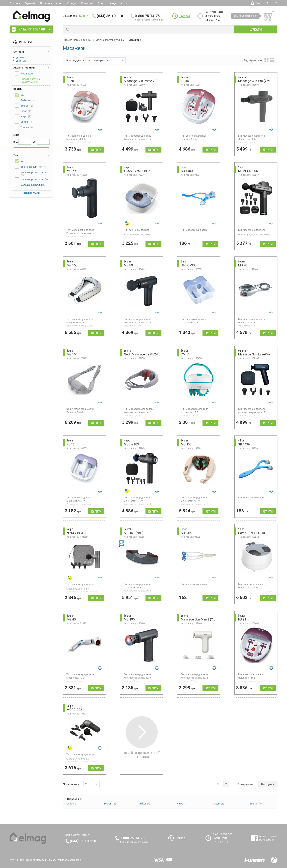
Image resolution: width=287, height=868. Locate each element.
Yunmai (256, 804)
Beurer (110, 804)
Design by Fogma (274, 860)
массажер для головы (31, 173)
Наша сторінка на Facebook (268, 838)
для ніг (20, 57)
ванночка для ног (30, 167)
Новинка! (25, 73)
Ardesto (73, 804)
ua (276, 3)
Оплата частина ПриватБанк (27, 80)
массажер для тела (32, 179)
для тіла (21, 61)
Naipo (182, 804)
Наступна (268, 784)
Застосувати (32, 193)
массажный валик (31, 185)
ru (269, 3)
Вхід (258, 3)
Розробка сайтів (255, 860)
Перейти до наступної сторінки (142, 738)
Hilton (145, 804)
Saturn (219, 804)
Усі (20, 95)
